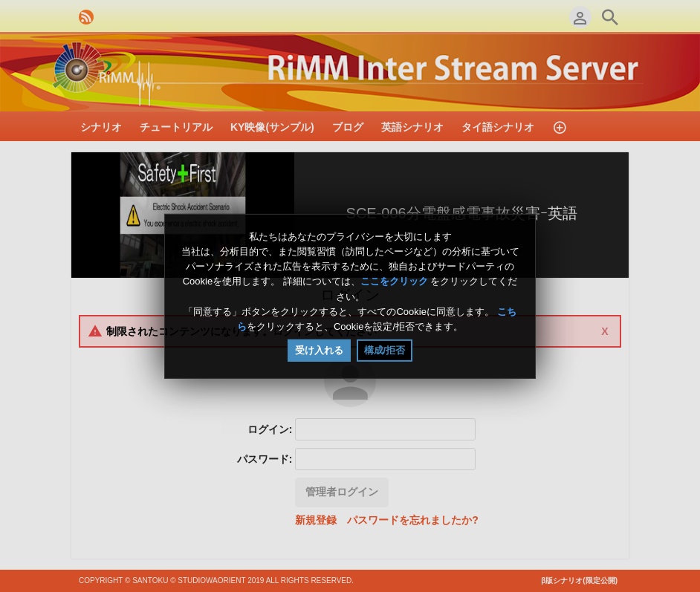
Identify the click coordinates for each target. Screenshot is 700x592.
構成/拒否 (385, 350)
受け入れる (319, 350)
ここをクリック (394, 282)
